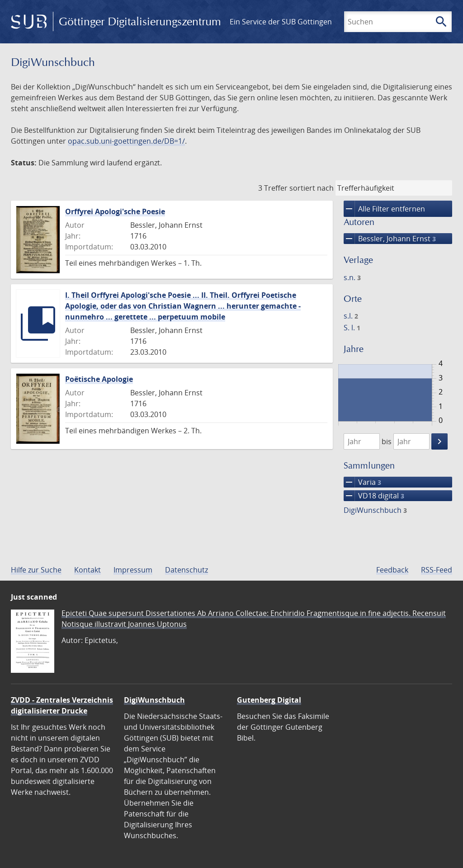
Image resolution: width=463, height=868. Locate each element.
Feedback (392, 570)
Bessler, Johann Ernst (390, 239)
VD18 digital (374, 496)
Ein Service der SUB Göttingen (281, 22)
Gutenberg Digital (269, 700)
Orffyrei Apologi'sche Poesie (115, 211)
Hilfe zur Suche (36, 570)
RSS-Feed (437, 570)
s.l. (351, 316)
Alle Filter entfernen (384, 209)
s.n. (352, 277)
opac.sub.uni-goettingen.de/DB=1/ (126, 141)
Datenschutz (187, 570)
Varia (362, 482)
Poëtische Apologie (99, 379)
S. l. (352, 328)
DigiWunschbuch (375, 510)
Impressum (133, 570)
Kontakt (87, 570)
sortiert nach (312, 188)
